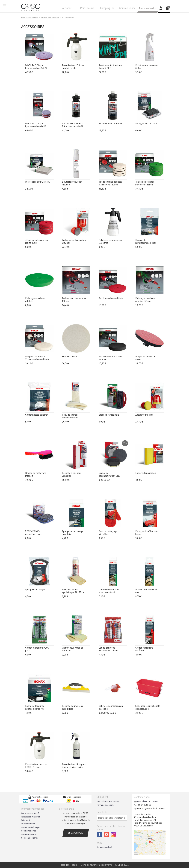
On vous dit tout (104, 847)
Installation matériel (30, 817)
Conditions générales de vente (97, 865)
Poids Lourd (87, 9)
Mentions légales (70, 865)
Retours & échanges (31, 827)
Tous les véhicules (148, 9)
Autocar (67, 9)
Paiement (26, 820)
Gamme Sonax (127, 9)
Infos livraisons (28, 824)
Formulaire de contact (148, 801)
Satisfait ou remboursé (108, 801)
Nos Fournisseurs (29, 834)
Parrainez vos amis (106, 805)
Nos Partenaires (29, 831)
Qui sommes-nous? (30, 813)
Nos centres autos (30, 838)
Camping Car (107, 9)
